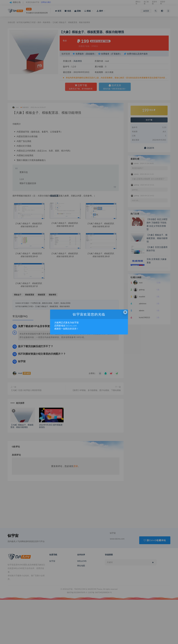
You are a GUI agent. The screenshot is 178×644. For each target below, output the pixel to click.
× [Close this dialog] (125, 312)
